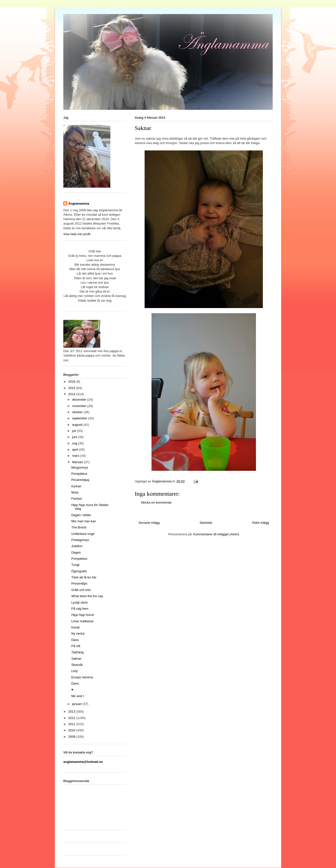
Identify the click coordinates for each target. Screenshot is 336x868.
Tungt (75, 565)
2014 (72, 394)
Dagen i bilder (81, 515)
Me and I (77, 696)
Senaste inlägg (149, 523)
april (76, 450)
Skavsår (77, 665)
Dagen (76, 552)
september (80, 418)
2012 (72, 718)
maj (75, 443)
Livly (74, 671)
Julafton (77, 546)
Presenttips (79, 583)
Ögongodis (79, 571)
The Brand (79, 527)
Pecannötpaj (80, 480)
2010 (72, 730)
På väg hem (80, 609)
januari (77, 704)
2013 (72, 712)
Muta (75, 492)
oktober (78, 412)
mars (76, 456)
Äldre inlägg (260, 523)
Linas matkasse (82, 621)
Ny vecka (78, 633)
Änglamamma (79, 204)
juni (75, 437)
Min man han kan (84, 521)
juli (75, 431)
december (80, 400)
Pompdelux (79, 474)
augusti (78, 425)
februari (78, 462)
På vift (76, 646)
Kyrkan (76, 486)
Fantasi (76, 499)
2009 (72, 737)
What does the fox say (87, 596)
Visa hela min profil (77, 234)
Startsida (206, 523)
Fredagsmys (80, 540)
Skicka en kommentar (156, 502)
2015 (72, 388)
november (80, 406)
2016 (72, 382)
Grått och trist (81, 590)
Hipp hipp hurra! (83, 615)
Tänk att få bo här (84, 577)
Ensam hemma (82, 677)
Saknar (76, 659)
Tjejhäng (77, 652)
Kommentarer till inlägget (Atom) (216, 534)
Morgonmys (80, 467)
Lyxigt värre (79, 602)
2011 (72, 724)
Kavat (75, 627)
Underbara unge (83, 534)
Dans (75, 640)
